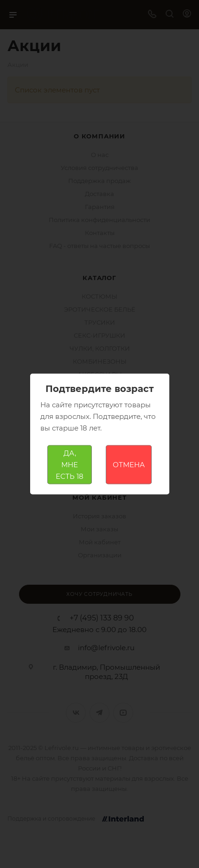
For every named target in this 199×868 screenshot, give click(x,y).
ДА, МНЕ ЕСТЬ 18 (70, 465)
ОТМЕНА (129, 465)
